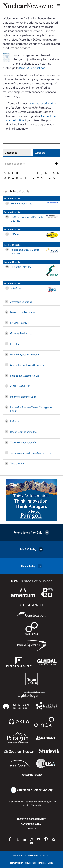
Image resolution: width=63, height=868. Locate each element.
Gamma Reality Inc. (21, 333)
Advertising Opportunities (32, 819)
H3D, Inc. (15, 344)
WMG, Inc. (17, 288)
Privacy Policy (16, 863)
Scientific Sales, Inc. (22, 267)
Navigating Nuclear (32, 824)
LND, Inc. (16, 234)
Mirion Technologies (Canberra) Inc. (30, 365)
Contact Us (32, 828)
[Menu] (58, 6)
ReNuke (15, 421)
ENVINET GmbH (19, 323)
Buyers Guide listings (32, 68)
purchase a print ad (41, 103)
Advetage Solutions (21, 302)
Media (50, 863)
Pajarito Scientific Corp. (23, 397)
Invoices (42, 863)
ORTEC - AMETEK (20, 386)
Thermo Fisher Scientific (23, 442)
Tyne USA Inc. (18, 463)
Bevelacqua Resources (23, 312)
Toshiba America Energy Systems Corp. (32, 453)
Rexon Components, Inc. (24, 432)
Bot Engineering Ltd (22, 203)
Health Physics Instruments (25, 354)
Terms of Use (30, 863)
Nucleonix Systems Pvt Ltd (25, 375)
